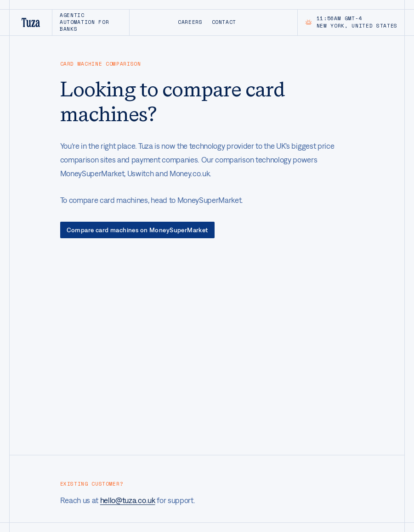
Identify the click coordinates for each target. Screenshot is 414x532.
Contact (224, 22)
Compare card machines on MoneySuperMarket (137, 230)
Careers (190, 22)
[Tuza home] (31, 22)
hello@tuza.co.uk (128, 500)
